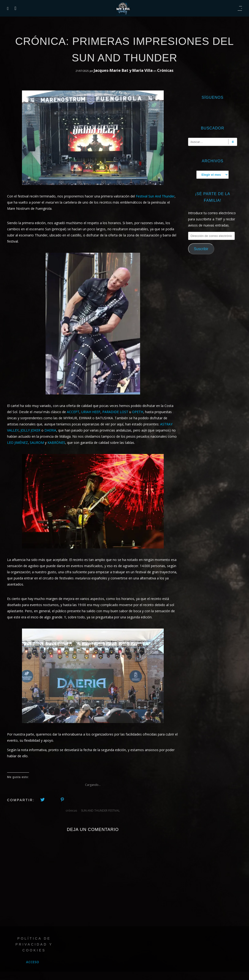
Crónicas (165, 70)
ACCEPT (73, 412)
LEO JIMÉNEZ (17, 443)
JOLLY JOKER (30, 430)
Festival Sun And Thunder (155, 196)
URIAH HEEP (91, 412)
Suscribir (201, 249)
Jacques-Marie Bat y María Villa (124, 70)
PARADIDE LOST (115, 412)
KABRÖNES (56, 443)
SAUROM (37, 443)
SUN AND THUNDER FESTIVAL (100, 811)
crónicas (71, 811)
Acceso (32, 962)
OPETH (138, 412)
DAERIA (50, 430)
